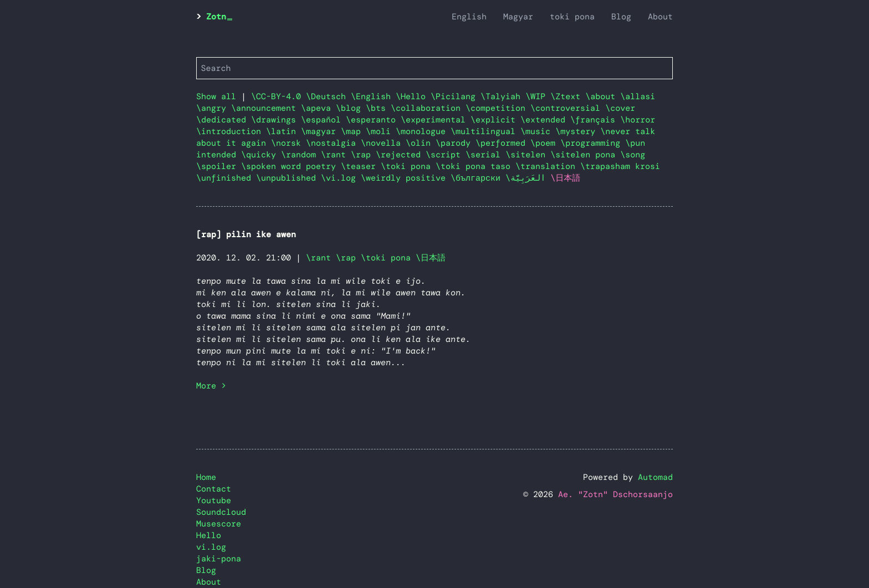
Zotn (216, 17)
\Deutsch (328, 96)
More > (211, 386)
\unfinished (226, 178)
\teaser (361, 166)
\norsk (288, 143)
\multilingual (485, 131)
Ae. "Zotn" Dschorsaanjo (615, 494)
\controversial (568, 108)
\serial (485, 155)
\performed (503, 143)
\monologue (423, 131)
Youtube (214, 500)
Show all (216, 96)
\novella (383, 143)
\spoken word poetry (291, 166)
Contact (214, 489)
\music (538, 131)
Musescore (219, 524)
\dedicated (224, 120)
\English (373, 96)
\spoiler (219, 166)
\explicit (495, 120)
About (660, 17)
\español (323, 120)
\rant (336, 155)
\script (446, 155)
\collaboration (428, 108)
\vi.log (341, 178)
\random (301, 155)
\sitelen (528, 155)
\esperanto (373, 120)
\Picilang (456, 96)
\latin (283, 131)
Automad (655, 477)
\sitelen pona (585, 155)
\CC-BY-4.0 (278, 96)
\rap (363, 155)
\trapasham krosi (620, 166)
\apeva (318, 108)
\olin (421, 143)
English (469, 17)
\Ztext (568, 96)
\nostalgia (333, 143)
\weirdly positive (406, 178)
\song (633, 155)
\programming (593, 143)
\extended (545, 120)
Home (206, 477)
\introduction (231, 131)
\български (478, 178)
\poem (545, 143)
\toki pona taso (476, 166)
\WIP (538, 96)
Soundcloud (221, 512)
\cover (620, 108)
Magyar (518, 17)
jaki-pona (219, 559)
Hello (209, 535)
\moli (381, 131)
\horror (638, 120)
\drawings (276, 120)
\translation (548, 166)
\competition (498, 108)
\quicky (261, 155)
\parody (456, 143)
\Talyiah (503, 96)
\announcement (266, 108)
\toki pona (408, 166)
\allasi (638, 96)
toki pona (572, 17)
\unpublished (288, 178)
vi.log (211, 547)
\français (595, 120)
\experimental (436, 120)
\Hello (413, 96)
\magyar (321, 131)
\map (353, 131)
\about (603, 96)
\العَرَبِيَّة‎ (528, 178)
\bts (378, 108)
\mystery (578, 131)
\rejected (401, 155)
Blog (621, 17)
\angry (214, 108)
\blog (351, 108)
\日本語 (431, 258)
